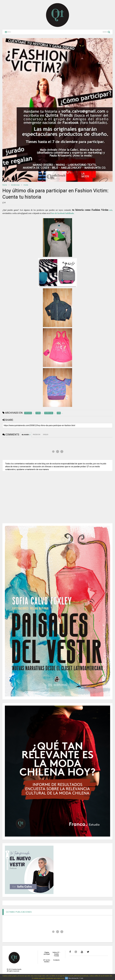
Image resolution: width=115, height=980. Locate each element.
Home (5, 185)
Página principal (47, 953)
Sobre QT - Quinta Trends (56, 954)
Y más (81, 978)
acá (111, 210)
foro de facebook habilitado (62, 213)
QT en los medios (47, 961)
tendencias (15, 185)
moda (26, 185)
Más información (73, 978)
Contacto (56, 960)
